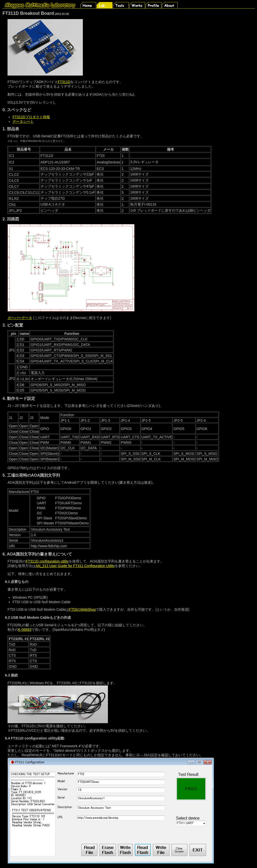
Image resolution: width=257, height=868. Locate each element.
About (170, 5)
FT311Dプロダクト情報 (31, 117)
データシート (23, 121)
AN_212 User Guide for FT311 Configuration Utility (75, 566)
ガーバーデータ (20, 318)
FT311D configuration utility (47, 561)
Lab (105, 5)
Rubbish (21, 5)
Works (137, 5)
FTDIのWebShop (82, 609)
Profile (154, 5)
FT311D (64, 82)
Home (88, 5)
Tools (121, 5)
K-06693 (25, 630)
